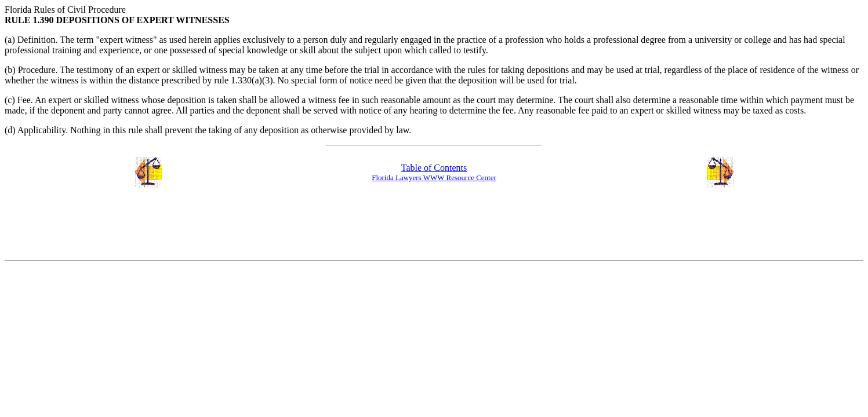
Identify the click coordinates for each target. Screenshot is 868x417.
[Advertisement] (434, 225)
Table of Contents (434, 168)
